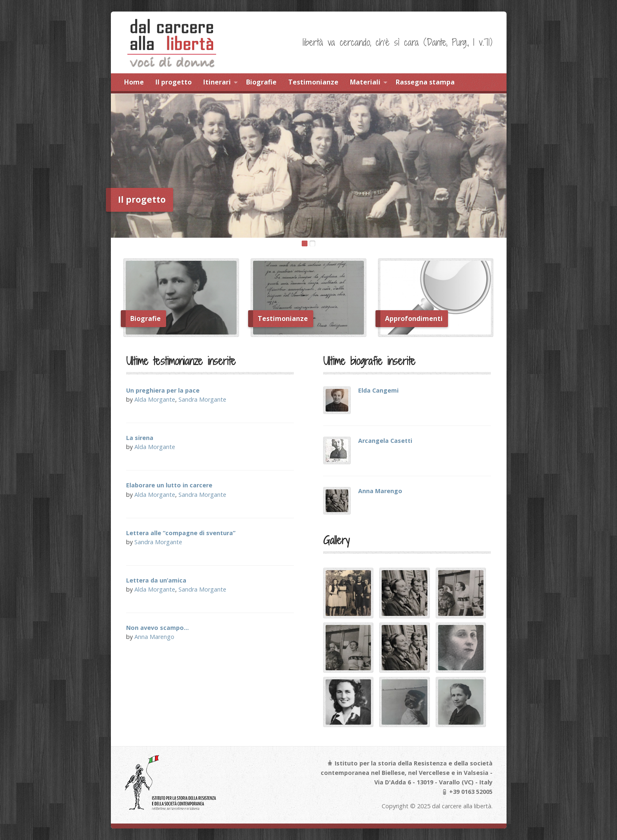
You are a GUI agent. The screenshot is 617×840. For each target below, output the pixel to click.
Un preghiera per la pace (163, 390)
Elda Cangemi (378, 390)
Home (134, 82)
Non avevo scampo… (157, 628)
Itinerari (217, 82)
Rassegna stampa (425, 82)
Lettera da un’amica (156, 580)
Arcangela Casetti (385, 441)
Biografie (261, 82)
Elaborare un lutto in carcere (169, 485)
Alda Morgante (155, 399)
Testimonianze (313, 82)
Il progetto (174, 82)
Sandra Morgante (202, 399)
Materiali (365, 82)
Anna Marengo (154, 637)
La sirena (140, 438)
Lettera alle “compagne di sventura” (181, 533)
